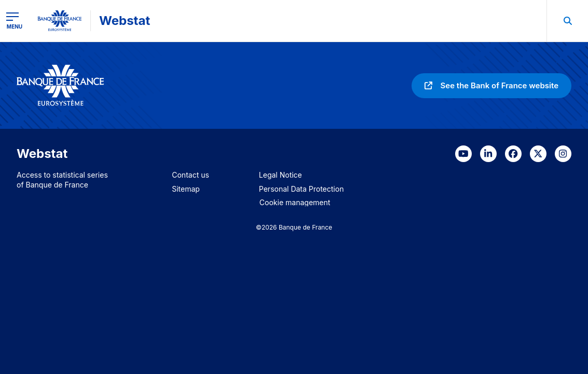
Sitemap (186, 189)
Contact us (190, 175)
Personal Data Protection (302, 189)
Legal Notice (281, 175)
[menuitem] (567, 21)
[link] (491, 86)
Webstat (125, 21)
